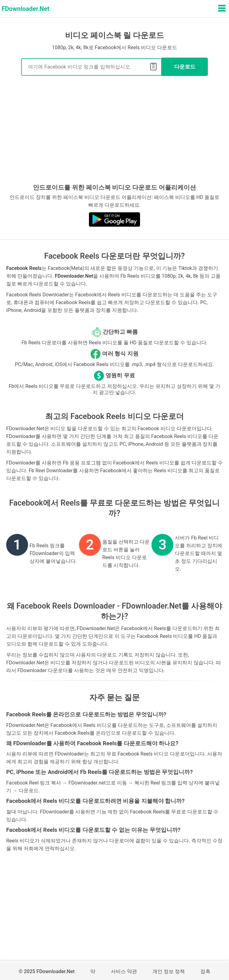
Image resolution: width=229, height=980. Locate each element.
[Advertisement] (115, 132)
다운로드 (185, 67)
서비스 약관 (124, 971)
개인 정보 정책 (169, 971)
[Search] (91, 67)
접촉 (205, 971)
